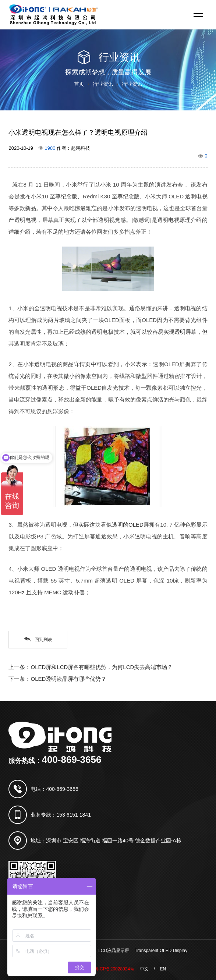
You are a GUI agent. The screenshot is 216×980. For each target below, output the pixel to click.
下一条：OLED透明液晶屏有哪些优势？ (57, 679)
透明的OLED (128, 525)
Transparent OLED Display (161, 951)
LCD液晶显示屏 (114, 951)
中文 (144, 969)
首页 (79, 84)
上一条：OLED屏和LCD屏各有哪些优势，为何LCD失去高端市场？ (91, 667)
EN (163, 969)
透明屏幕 (185, 332)
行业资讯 (103, 84)
